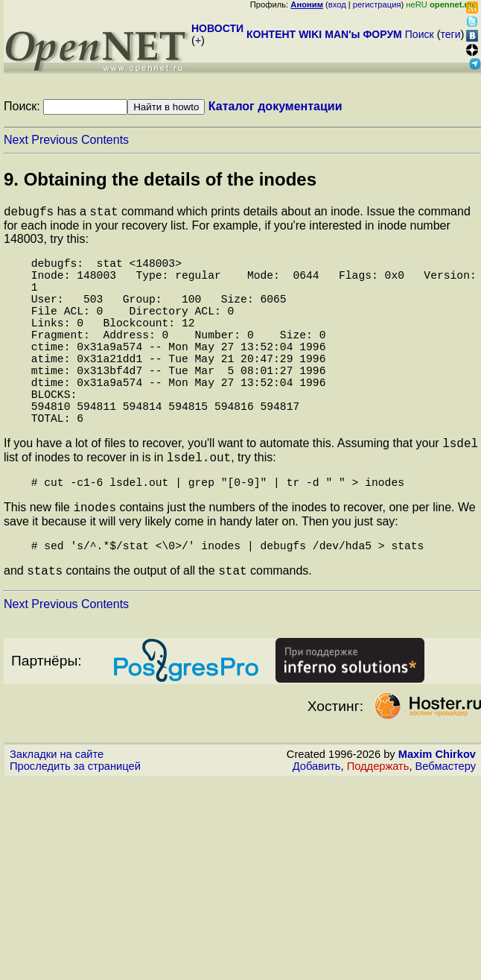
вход (337, 4)
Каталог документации (275, 106)
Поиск (420, 34)
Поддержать (378, 825)
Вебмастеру (446, 825)
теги (451, 34)
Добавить (317, 825)
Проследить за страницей (75, 825)
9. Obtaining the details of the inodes (160, 179)
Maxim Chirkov (437, 813)
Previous (54, 140)
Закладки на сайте (57, 813)
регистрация (377, 4)
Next (16, 140)
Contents (105, 140)
